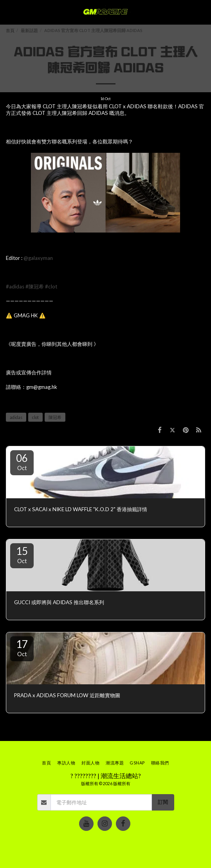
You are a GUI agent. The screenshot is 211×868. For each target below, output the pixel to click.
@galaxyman (38, 258)
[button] (9, 12)
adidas (16, 417)
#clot (51, 286)
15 (22, 555)
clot (35, 417)
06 (22, 462)
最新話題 (29, 30)
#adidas (15, 286)
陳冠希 (55, 417)
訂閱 (163, 802)
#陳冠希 (35, 286)
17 (22, 648)
